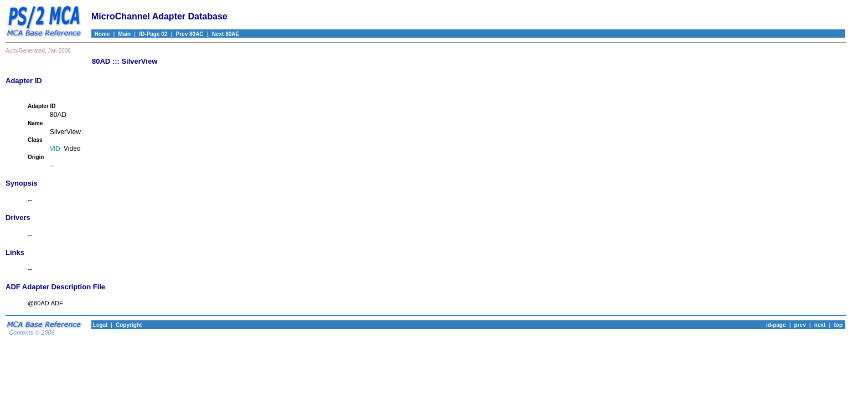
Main (124, 34)
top (838, 325)
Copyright (129, 325)
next (820, 325)
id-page (776, 325)
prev (800, 325)
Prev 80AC (190, 34)
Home (100, 34)
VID (55, 149)
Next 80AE (226, 34)
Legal (99, 325)
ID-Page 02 (153, 34)
